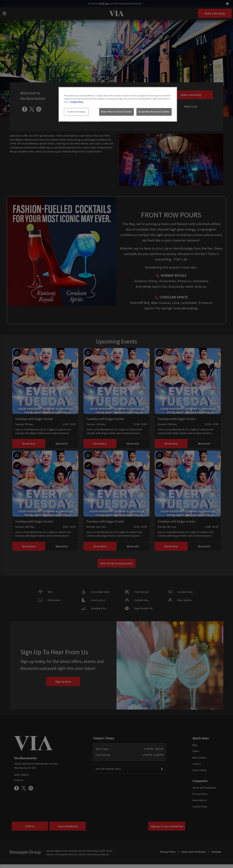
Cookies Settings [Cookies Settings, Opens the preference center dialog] (76, 112)
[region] (118, 104)
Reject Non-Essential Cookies (116, 112)
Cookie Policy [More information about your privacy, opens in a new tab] (77, 102)
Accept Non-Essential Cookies (154, 112)
